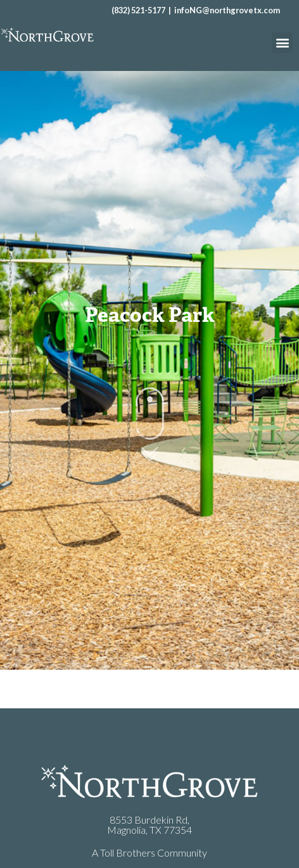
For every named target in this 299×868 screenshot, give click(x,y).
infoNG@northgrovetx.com (227, 10)
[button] (282, 43)
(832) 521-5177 (138, 10)
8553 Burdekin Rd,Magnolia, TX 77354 (149, 825)
